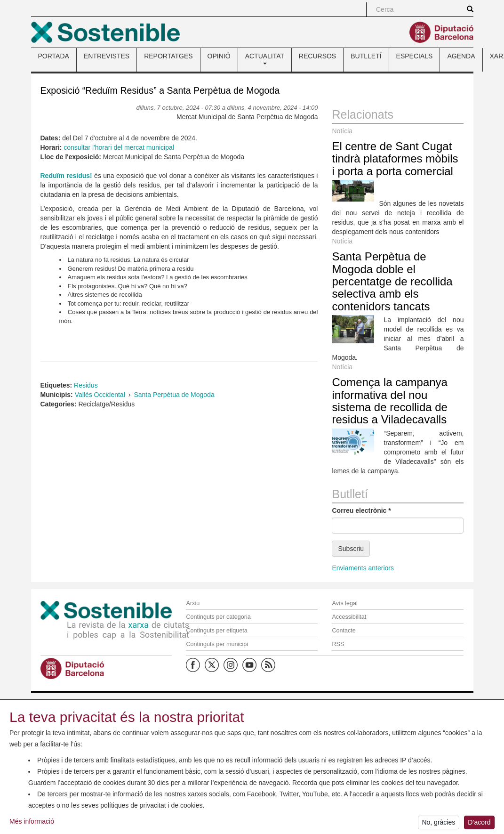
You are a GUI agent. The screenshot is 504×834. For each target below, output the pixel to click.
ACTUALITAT (265, 58)
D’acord (479, 824)
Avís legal (344, 603)
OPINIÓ (219, 56)
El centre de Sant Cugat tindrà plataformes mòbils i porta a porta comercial (395, 159)
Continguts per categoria (218, 617)
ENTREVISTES (107, 56)
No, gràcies (438, 824)
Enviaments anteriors (363, 568)
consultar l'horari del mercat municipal (119, 147)
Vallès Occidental (100, 395)
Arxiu (193, 603)
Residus (86, 385)
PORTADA (54, 56)
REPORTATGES (168, 56)
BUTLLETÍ (366, 56)
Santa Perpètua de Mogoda (174, 395)
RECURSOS (317, 56)
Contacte (344, 631)
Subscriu (351, 549)
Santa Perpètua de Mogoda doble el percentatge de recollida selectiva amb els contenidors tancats (392, 281)
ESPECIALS (415, 56)
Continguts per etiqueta (216, 631)
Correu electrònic (361, 510)
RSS (338, 644)
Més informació (32, 822)
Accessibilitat (349, 617)
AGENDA (461, 56)
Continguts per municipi (217, 644)
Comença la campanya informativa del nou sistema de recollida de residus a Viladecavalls (389, 401)
